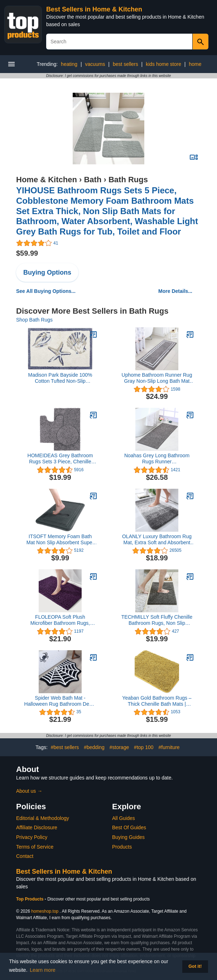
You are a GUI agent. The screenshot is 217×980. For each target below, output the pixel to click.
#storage (119, 747)
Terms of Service (35, 847)
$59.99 (27, 253)
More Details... (175, 291)
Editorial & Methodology (43, 818)
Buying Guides (128, 837)
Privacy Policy (32, 837)
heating (69, 64)
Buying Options (47, 272)
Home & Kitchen (47, 180)
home (195, 64)
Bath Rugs (128, 180)
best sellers (126, 64)
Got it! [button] (195, 966)
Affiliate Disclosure (37, 827)
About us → (29, 791)
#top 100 (144, 747)
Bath (93, 180)
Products (122, 847)
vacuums (95, 64)
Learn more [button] (43, 970)
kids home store (163, 64)
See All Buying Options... (46, 291)
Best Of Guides (129, 827)
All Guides (124, 818)
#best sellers (65, 747)
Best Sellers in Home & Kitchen (94, 9)
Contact (25, 856)
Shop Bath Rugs (34, 320)
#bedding (94, 747)
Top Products (30, 899)
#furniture (169, 747)
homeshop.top (45, 911)
